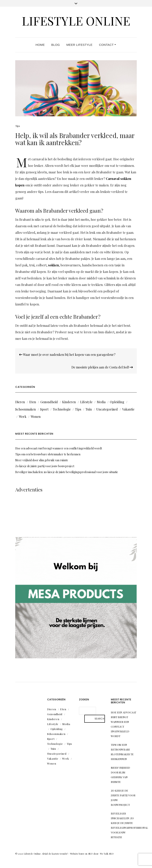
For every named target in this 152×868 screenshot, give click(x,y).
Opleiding (117, 402)
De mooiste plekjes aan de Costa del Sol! (102, 367)
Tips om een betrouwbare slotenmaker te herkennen (48, 454)
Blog (56, 45)
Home (40, 45)
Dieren (20, 402)
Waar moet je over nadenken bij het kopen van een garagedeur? (67, 355)
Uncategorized (107, 409)
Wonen (36, 417)
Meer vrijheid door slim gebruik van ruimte (42, 460)
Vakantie (128, 409)
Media (101, 402)
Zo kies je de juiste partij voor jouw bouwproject (45, 466)
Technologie (62, 409)
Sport (44, 409)
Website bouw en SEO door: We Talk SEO (92, 854)
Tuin (89, 409)
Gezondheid (49, 402)
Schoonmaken (26, 409)
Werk (23, 417)
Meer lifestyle (79, 45)
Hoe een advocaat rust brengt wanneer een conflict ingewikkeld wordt (59, 448)
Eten (33, 402)
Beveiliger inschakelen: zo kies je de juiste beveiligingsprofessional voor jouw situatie (67, 472)
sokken (54, 265)
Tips (18, 126)
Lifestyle (86, 402)
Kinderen (69, 402)
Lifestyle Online (76, 21)
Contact (107, 45)
